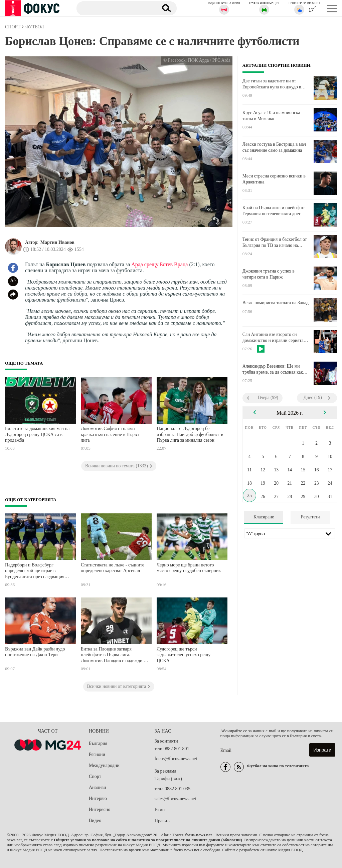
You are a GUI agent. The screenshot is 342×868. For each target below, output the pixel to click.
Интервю (98, 798)
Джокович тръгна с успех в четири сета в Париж (269, 274)
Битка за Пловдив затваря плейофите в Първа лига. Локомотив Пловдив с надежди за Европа (114, 656)
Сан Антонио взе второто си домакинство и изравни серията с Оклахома (275, 338)
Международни (104, 765)
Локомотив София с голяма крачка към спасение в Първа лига (110, 434)
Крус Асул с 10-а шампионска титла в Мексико (271, 116)
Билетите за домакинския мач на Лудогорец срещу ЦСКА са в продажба (37, 434)
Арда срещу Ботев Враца (159, 264)
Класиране (264, 517)
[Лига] (290, 533)
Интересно (100, 809)
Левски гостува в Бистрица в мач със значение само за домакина (274, 147)
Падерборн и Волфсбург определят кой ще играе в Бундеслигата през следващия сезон (35, 572)
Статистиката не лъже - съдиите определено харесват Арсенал (113, 568)
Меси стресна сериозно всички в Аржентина (274, 179)
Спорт (95, 776)
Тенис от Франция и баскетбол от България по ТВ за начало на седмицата (275, 243)
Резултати (310, 517)
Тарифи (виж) (168, 779)
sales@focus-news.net (175, 799)
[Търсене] (115, 8)
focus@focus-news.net (176, 759)
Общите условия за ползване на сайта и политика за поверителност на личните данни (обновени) (148, 840)
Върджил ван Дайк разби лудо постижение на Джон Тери (35, 652)
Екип (160, 810)
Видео (95, 820)
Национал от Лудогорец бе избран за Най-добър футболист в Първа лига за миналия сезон (190, 434)
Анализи (97, 787)
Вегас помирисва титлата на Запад (276, 303)
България (98, 743)
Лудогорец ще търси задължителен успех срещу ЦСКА (184, 655)
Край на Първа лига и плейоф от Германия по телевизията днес (274, 211)
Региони (97, 754)
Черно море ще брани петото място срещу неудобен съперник (189, 568)
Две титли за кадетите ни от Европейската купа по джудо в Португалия (272, 84)
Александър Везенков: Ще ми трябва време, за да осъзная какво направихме (275, 369)
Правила (163, 821)
